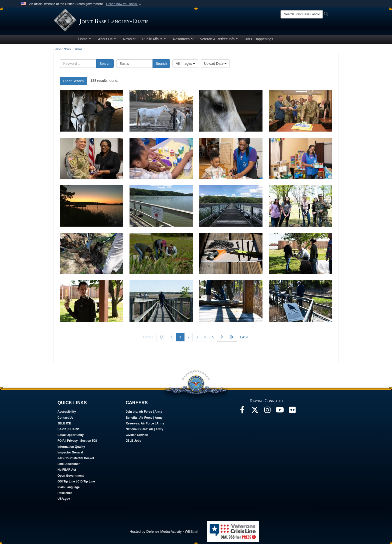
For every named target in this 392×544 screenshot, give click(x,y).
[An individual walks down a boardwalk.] (161, 303)
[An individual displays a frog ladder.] (92, 303)
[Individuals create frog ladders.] (300, 255)
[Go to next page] (222, 339)
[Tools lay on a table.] (231, 255)
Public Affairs (154, 41)
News (129, 41)
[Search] (302, 14)
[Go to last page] (244, 339)
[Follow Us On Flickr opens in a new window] (292, 413)
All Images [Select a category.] (185, 65)
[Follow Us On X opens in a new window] (255, 413)
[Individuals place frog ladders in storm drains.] (161, 255)
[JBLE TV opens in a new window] (280, 413)
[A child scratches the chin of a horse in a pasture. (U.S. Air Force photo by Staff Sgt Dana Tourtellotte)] (161, 113)
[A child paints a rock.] (161, 160)
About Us (107, 41)
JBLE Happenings (259, 41)
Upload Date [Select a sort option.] (215, 65)
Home (85, 41)
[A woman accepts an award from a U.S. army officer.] (92, 160)
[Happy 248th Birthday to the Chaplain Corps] (300, 113)
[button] (124, 4)
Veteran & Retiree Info (219, 41)
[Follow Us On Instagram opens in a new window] (267, 413)
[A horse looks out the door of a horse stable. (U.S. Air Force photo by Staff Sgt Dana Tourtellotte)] (231, 113)
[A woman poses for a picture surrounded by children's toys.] (300, 160)
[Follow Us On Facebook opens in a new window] (242, 413)
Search (105, 65)
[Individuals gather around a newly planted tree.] (300, 208)
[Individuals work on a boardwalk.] (300, 303)
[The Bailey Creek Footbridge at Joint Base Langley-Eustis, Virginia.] (231, 208)
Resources (183, 41)
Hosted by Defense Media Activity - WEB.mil (164, 533)
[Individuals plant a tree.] (92, 255)
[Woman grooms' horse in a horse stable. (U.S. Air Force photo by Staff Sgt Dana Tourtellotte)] (92, 113)
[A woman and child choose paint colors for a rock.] (231, 160)
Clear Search (73, 83)
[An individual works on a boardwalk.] (231, 303)
